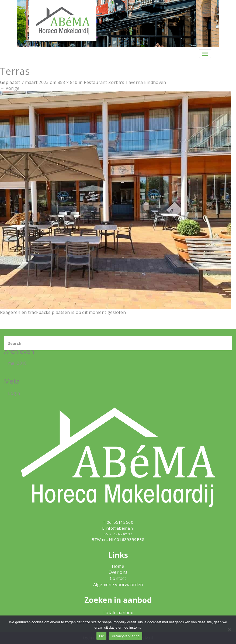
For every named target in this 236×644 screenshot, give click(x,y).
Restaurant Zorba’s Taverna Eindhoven (125, 82)
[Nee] (229, 630)
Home (118, 566)
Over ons (118, 572)
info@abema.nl (120, 528)
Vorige (10, 88)
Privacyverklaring (126, 636)
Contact (118, 578)
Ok (101, 636)
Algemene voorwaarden (118, 585)
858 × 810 (68, 82)
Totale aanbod (118, 613)
